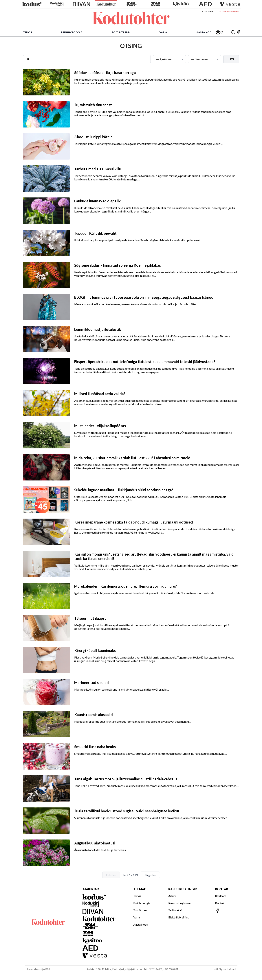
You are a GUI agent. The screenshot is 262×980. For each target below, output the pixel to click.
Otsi (231, 59)
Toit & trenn (121, 32)
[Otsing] (233, 32)
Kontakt (220, 903)
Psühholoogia (72, 32)
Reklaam (221, 896)
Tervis (27, 32)
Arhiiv (172, 896)
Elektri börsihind (179, 917)
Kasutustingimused (180, 903)
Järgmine (150, 875)
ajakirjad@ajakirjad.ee (131, 969)
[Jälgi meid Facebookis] (238, 32)
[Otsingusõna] (87, 59)
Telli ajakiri (207, 11)
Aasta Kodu (205, 32)
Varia (163, 32)
